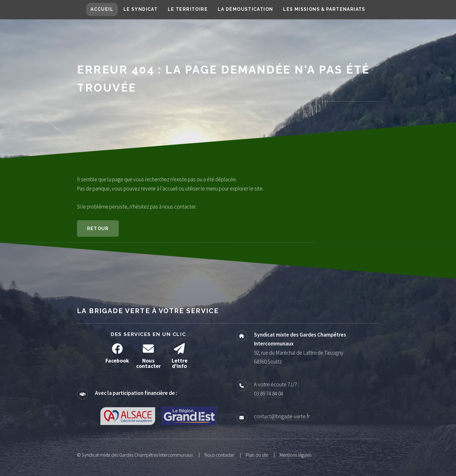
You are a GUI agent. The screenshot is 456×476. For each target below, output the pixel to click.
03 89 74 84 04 (269, 394)
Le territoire (188, 9)
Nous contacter (219, 455)
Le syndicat (141, 9)
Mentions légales (295, 455)
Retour (98, 228)
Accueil (102, 9)
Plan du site (257, 455)
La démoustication (246, 9)
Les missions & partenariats (324, 9)
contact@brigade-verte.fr (282, 416)
